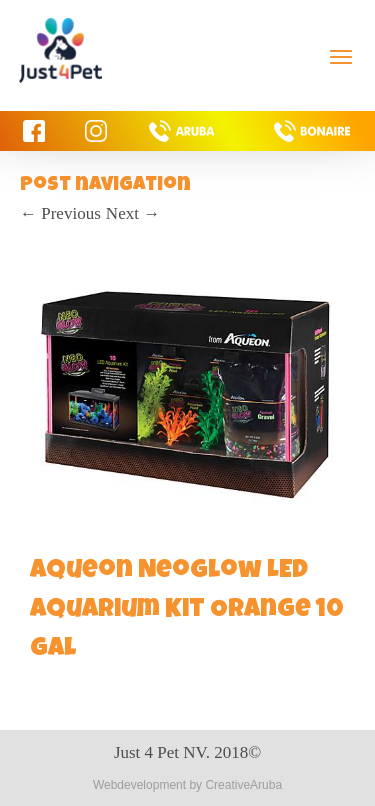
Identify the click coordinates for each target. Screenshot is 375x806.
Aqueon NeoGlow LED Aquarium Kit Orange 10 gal (187, 611)
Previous (60, 213)
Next (133, 213)
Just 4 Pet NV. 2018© (187, 752)
